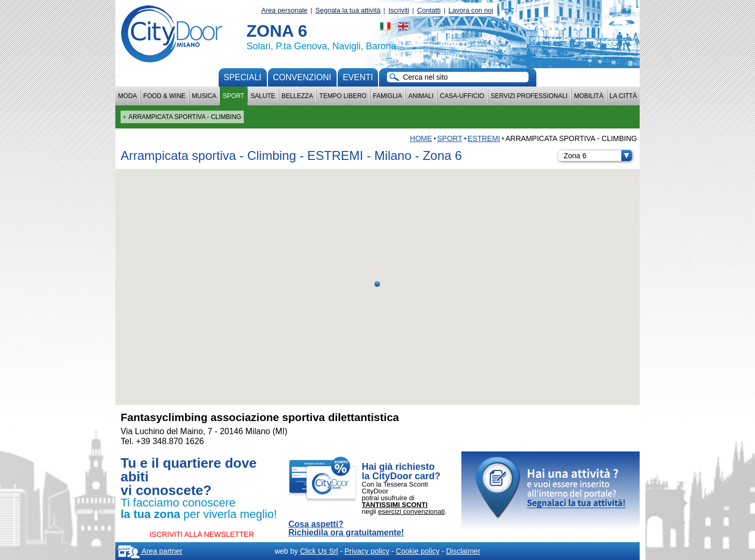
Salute (263, 96)
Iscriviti (399, 10)
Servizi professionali (529, 96)
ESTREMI (484, 138)
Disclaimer (463, 551)
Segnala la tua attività (348, 10)
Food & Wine (164, 96)
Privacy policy (367, 551)
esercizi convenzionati (411, 511)
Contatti (429, 10)
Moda (127, 96)
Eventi (358, 77)
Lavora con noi (471, 10)
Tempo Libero (343, 96)
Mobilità (589, 96)
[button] (377, 284)
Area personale (284, 10)
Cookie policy (418, 551)
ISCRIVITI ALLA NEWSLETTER (202, 534)
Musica (204, 96)
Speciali (243, 77)
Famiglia (387, 96)
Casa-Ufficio (462, 96)
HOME (421, 138)
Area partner (150, 551)
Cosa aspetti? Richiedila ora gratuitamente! (346, 529)
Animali (421, 96)
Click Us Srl (319, 551)
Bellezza (297, 96)
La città (623, 96)
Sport (234, 96)
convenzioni (302, 77)
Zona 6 (598, 156)
